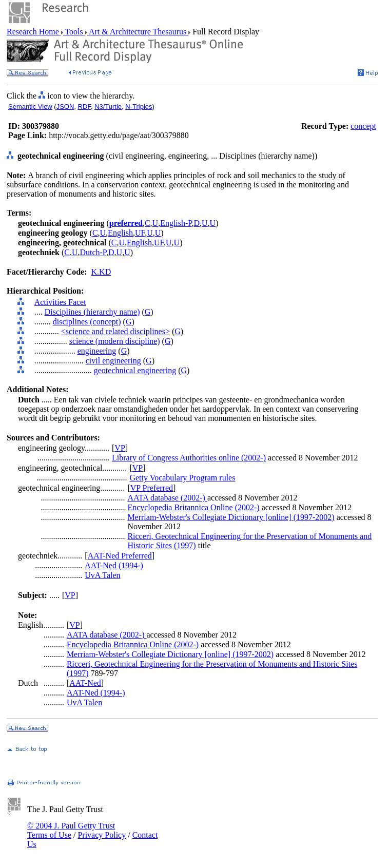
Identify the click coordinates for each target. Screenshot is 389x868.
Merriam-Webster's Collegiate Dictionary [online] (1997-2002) (231, 517)
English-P (176, 223)
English (120, 233)
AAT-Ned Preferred (120, 556)
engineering (97, 351)
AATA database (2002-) (167, 498)
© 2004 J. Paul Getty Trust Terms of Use (71, 830)
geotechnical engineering (135, 370)
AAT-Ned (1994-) (114, 565)
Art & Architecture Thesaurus (138, 32)
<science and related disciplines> (115, 331)
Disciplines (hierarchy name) (92, 312)
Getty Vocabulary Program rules (182, 478)
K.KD (101, 272)
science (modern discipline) (115, 341)
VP (120, 448)
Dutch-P (93, 252)
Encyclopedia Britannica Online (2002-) (193, 507)
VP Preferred (152, 488)
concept (363, 126)
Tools (74, 32)
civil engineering (113, 361)
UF (140, 233)
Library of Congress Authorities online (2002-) (189, 458)
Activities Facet (60, 302)
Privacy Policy (102, 835)
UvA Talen (102, 575)
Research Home (34, 32)
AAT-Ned (85, 683)
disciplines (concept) (87, 322)
